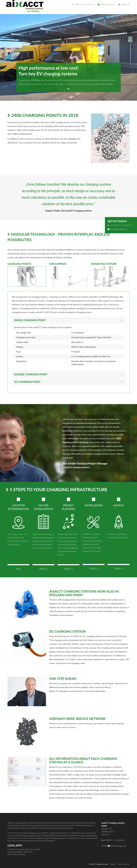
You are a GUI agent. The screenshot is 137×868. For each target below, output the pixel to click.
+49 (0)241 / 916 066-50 (120, 225)
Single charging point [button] (30, 320)
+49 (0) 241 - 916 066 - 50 (83, 4)
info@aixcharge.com (107, 4)
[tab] (27, 276)
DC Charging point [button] (27, 382)
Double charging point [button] (31, 374)
